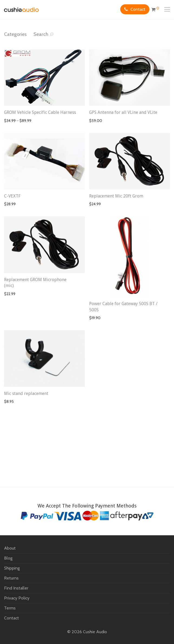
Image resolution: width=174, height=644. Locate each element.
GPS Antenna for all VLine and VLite (123, 112)
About (10, 548)
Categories (15, 34)
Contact (138, 9)
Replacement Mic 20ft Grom (116, 196)
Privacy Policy (17, 598)
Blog (8, 558)
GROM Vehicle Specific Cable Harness (40, 112)
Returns (11, 578)
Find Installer (16, 588)
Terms (10, 608)
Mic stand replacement (26, 393)
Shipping (12, 568)
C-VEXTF (12, 196)
